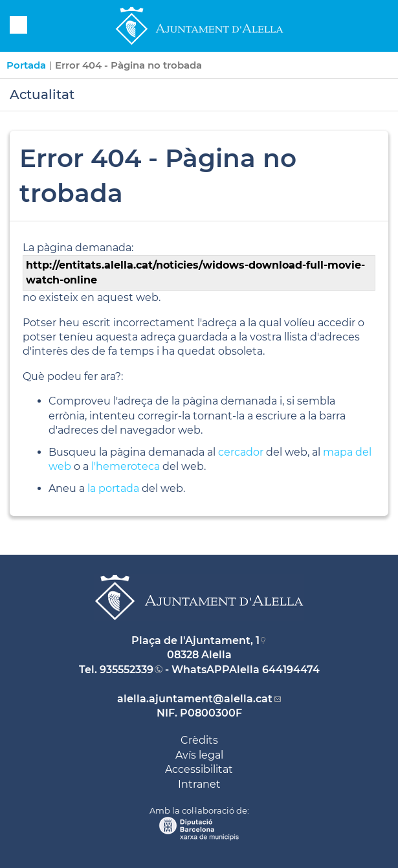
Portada (26, 65)
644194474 (291, 670)
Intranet (199, 784)
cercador (241, 452)
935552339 (127, 670)
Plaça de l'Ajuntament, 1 (195, 640)
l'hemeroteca (126, 466)
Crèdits (199, 740)
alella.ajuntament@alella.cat (195, 699)
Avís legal (199, 755)
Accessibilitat (199, 769)
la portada (113, 488)
